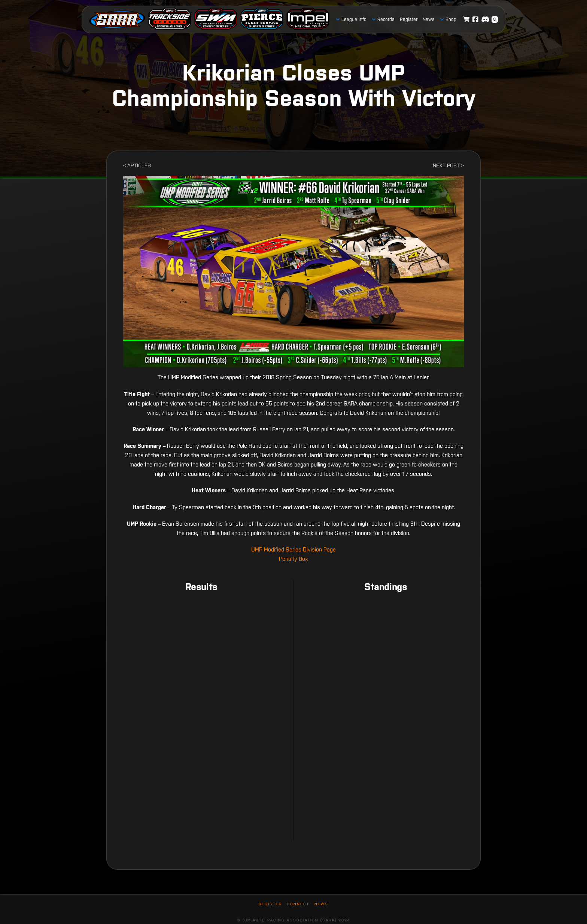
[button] (495, 19)
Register (270, 904)
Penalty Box (293, 559)
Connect (298, 904)
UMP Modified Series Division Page (293, 549)
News (321, 904)
